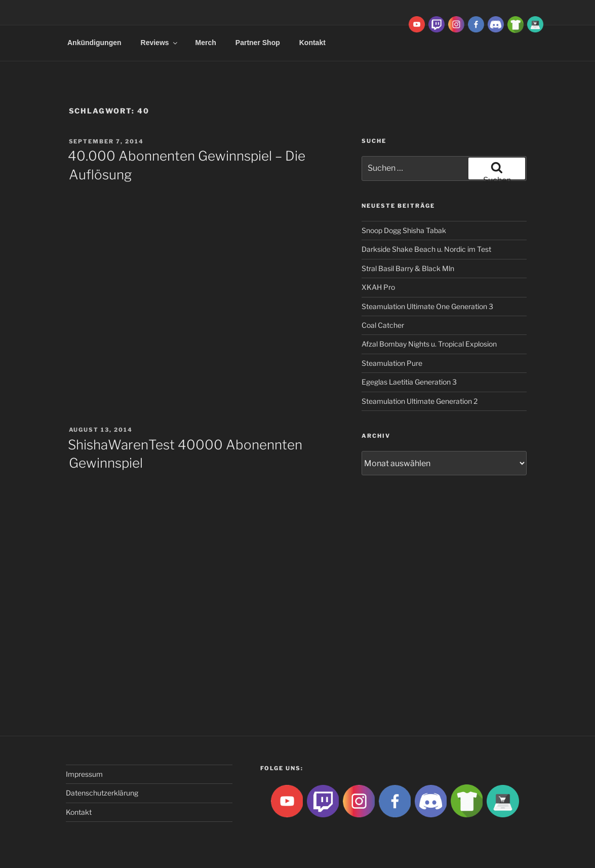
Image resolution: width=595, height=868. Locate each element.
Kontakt (312, 43)
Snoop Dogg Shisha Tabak (404, 230)
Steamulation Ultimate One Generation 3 (427, 306)
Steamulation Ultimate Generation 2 (420, 401)
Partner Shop (258, 43)
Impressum (84, 774)
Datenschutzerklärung (102, 793)
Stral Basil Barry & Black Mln (408, 268)
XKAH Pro (378, 287)
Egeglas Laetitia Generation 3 (409, 382)
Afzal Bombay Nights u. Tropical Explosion (429, 344)
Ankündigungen (94, 43)
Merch (206, 43)
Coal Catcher (383, 325)
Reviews (160, 43)
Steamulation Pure (392, 363)
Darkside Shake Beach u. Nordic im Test (426, 249)
